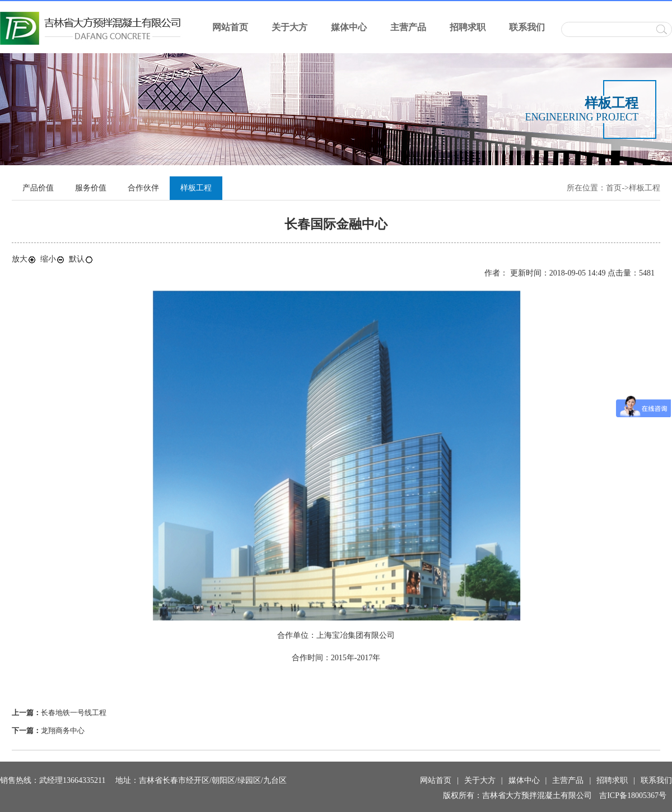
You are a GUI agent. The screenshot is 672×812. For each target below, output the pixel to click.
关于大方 (290, 27)
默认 (81, 259)
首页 (614, 188)
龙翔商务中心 (63, 731)
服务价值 (91, 188)
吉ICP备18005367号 (633, 795)
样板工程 (645, 188)
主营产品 (408, 27)
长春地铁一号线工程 (74, 713)
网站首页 (230, 27)
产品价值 (38, 188)
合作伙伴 (143, 188)
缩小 (53, 259)
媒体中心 (349, 27)
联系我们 (527, 27)
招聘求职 (468, 27)
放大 (24, 259)
